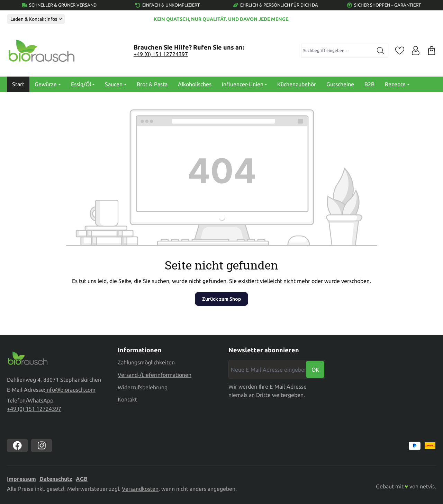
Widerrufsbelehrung (143, 386)
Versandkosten (140, 489)
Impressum (21, 479)
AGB (82, 479)
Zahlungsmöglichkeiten (146, 362)
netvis (427, 487)
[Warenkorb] (432, 51)
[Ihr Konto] (416, 51)
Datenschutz (56, 479)
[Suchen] (381, 51)
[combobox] (337, 51)
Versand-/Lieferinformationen (155, 374)
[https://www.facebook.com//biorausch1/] (17, 446)
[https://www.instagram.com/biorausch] (42, 446)
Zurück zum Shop (221, 299)
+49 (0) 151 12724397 (161, 54)
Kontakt (127, 398)
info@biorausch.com (70, 390)
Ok (315, 369)
